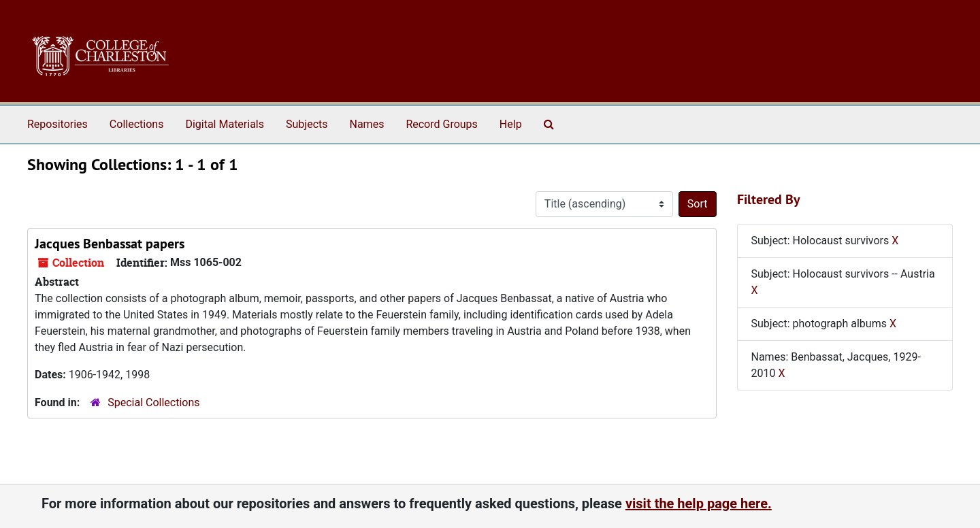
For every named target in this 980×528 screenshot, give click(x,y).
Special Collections (153, 402)
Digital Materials (225, 124)
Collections (137, 124)
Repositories (58, 124)
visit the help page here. (699, 504)
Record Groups (441, 124)
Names (367, 124)
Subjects (307, 124)
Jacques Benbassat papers (110, 244)
